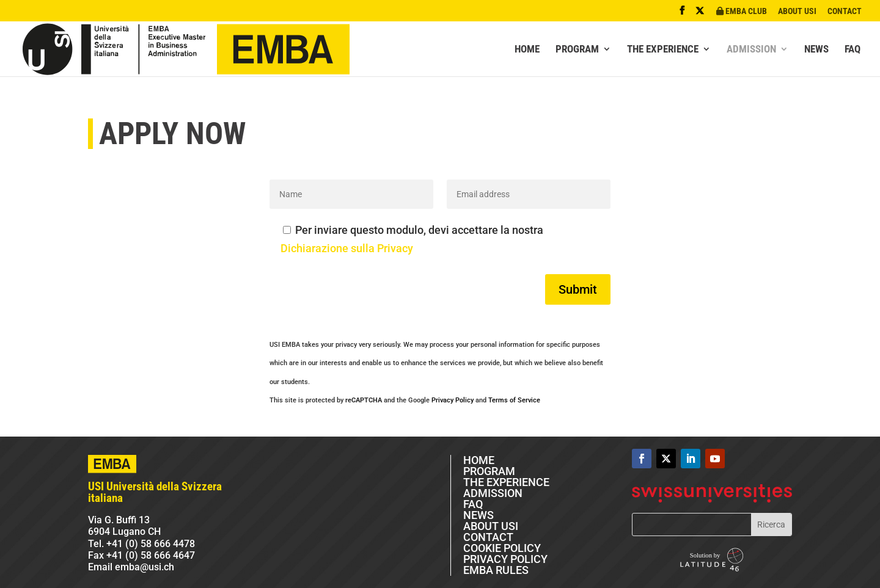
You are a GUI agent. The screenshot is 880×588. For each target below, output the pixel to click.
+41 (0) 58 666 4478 (151, 544)
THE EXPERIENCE (663, 50)
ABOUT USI (797, 11)
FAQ (853, 50)
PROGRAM (577, 50)
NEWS (816, 50)
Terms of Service (514, 400)
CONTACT (845, 11)
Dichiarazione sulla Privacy (347, 248)
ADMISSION (751, 50)
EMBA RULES (496, 570)
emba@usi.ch (145, 567)
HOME (527, 50)
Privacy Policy (453, 400)
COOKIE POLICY (502, 548)
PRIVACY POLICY (505, 559)
